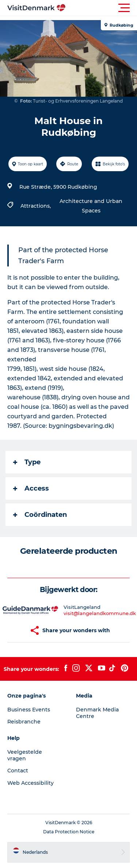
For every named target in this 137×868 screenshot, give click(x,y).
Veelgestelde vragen (25, 755)
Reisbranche (24, 722)
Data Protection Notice (69, 832)
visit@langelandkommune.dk (100, 613)
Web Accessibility (31, 783)
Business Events (29, 710)
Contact (18, 771)
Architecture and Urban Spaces (91, 206)
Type (27, 462)
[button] (101, 8)
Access (31, 488)
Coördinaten (40, 515)
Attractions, (36, 206)
